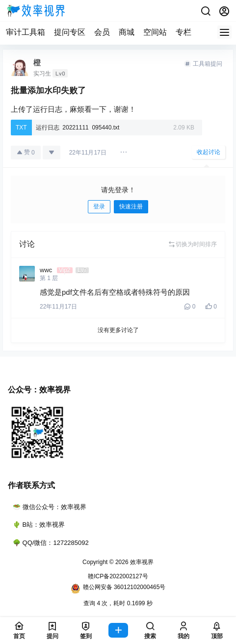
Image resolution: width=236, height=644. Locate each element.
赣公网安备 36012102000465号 (118, 589)
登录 (99, 206)
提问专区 (70, 32)
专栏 (184, 32)
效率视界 (141, 562)
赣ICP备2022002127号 (118, 576)
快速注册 (131, 206)
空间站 (155, 32)
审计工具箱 (26, 32)
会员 (102, 32)
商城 (127, 32)
